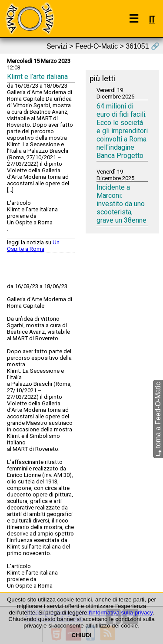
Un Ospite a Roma (33, 246)
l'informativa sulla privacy (121, 613)
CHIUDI (82, 635)
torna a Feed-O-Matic (158, 419)
